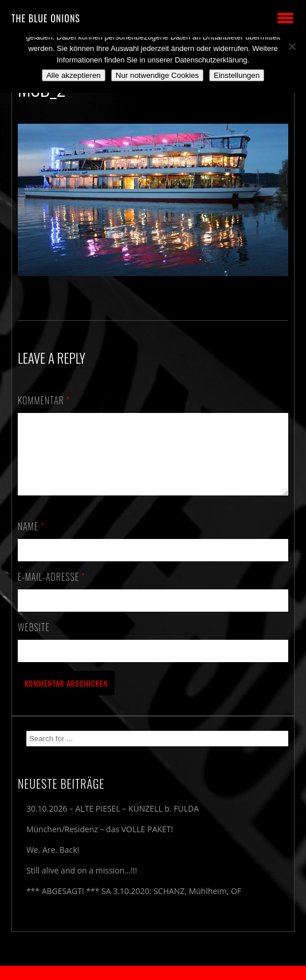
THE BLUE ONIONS (46, 18)
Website (34, 641)
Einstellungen (237, 75)
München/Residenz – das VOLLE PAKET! (100, 843)
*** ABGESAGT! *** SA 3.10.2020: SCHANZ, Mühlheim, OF (134, 905)
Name (31, 540)
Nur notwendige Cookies (157, 75)
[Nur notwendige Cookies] (292, 46)
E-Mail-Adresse (52, 591)
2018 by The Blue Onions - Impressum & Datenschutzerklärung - (153, 973)
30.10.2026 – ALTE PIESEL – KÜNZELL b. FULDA (113, 822)
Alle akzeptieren (74, 75)
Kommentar (44, 400)
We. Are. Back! (53, 863)
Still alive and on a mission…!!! (82, 884)
